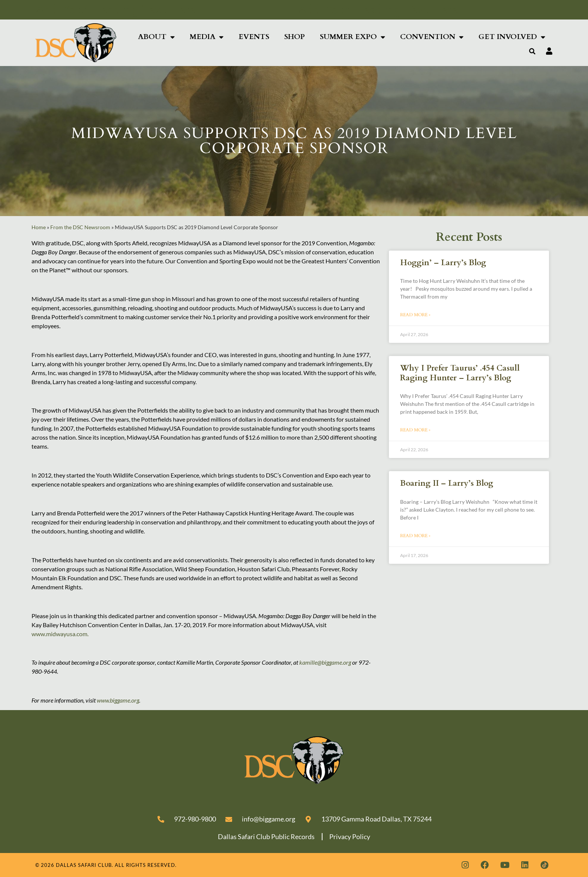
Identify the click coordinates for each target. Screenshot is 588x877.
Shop (295, 37)
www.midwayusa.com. (61, 634)
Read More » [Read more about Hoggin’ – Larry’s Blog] (415, 315)
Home (39, 227)
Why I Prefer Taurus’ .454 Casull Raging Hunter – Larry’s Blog (460, 373)
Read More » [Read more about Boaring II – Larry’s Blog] (415, 536)
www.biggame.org (118, 700)
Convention (432, 37)
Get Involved (512, 37)
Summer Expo (352, 37)
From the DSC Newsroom (80, 227)
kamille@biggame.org (325, 662)
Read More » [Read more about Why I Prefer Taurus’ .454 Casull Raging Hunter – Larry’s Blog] (415, 430)
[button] (532, 51)
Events (254, 37)
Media (207, 37)
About (156, 37)
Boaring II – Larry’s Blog (447, 483)
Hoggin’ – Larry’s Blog (443, 263)
